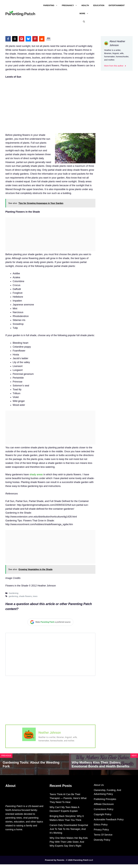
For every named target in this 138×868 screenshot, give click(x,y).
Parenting (51, 5)
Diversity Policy (102, 840)
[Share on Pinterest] (35, 39)
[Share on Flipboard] (22, 39)
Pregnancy (71, 5)
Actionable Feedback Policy (109, 820)
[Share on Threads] (15, 39)
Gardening (13, 593)
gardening (13, 596)
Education (99, 5)
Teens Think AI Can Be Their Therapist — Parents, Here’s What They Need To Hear (68, 798)
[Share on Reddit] (42, 39)
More (85, 13)
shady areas (36, 474)
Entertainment (117, 5)
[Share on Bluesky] (28, 39)
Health (85, 5)
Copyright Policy (103, 814)
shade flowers (25, 596)
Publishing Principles (105, 799)
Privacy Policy (101, 830)
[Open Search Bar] (84, 22)
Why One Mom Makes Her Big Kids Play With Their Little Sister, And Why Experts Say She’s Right (69, 842)
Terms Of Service (103, 835)
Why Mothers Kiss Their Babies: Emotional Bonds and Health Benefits (101, 764)
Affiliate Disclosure (104, 804)
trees (35, 596)
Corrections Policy (104, 809)
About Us (99, 785)
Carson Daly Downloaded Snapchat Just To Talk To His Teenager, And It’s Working (69, 829)
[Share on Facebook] (8, 39)
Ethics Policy (101, 825)
